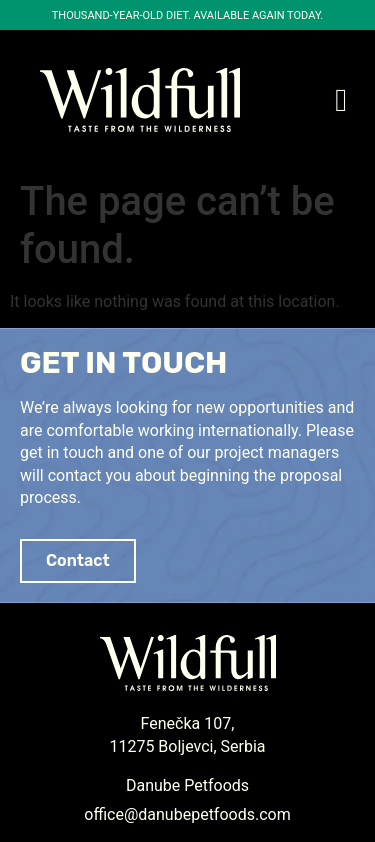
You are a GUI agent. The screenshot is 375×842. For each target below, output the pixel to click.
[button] (341, 100)
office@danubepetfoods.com (187, 814)
